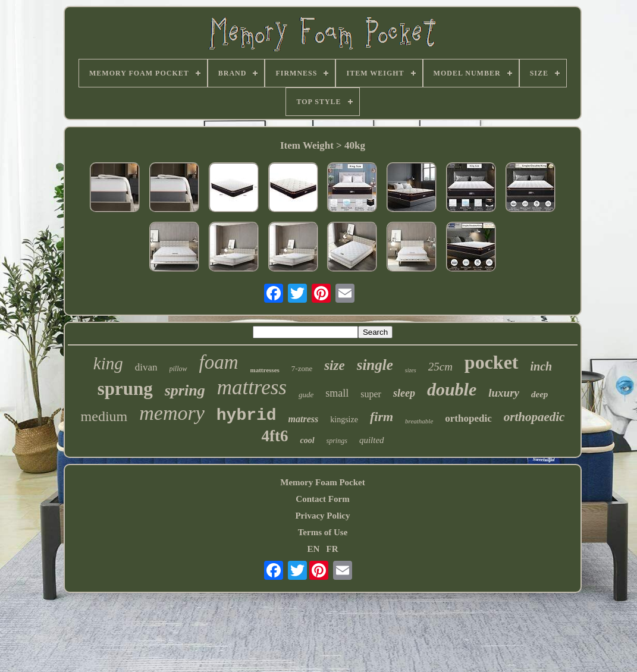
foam (219, 362)
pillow (178, 369)
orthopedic (468, 418)
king (108, 363)
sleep (404, 393)
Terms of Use (323, 532)
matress (304, 419)
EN (313, 549)
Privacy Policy (322, 516)
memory (172, 413)
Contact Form (322, 499)
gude (306, 395)
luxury (504, 393)
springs (337, 441)
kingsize (344, 420)
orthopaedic (534, 417)
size (335, 365)
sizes (411, 370)
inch (542, 366)
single (375, 365)
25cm (440, 367)
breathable (419, 421)
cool (307, 440)
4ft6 (274, 436)
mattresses (265, 370)
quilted (372, 440)
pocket (492, 362)
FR (332, 549)
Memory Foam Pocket (322, 482)
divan (146, 367)
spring (185, 390)
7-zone (302, 368)
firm (382, 417)
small (337, 393)
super (371, 394)
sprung (125, 389)
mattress (252, 387)
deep (539, 394)
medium (104, 416)
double (452, 389)
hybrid (247, 415)
